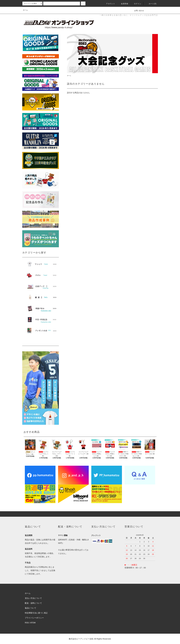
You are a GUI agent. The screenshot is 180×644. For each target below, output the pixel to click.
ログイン (136, 4)
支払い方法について (33, 598)
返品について (31, 608)
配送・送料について (33, 603)
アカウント (109, 4)
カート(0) (151, 4)
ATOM (33, 623)
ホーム (25, 10)
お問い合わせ (137, 11)
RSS (27, 623)
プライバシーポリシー (34, 618)
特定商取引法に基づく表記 (36, 613)
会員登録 (123, 4)
